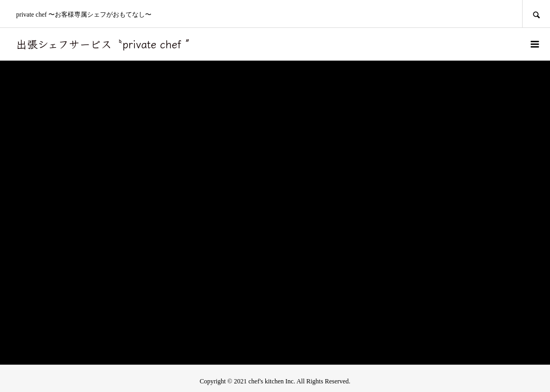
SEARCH (536, 14)
